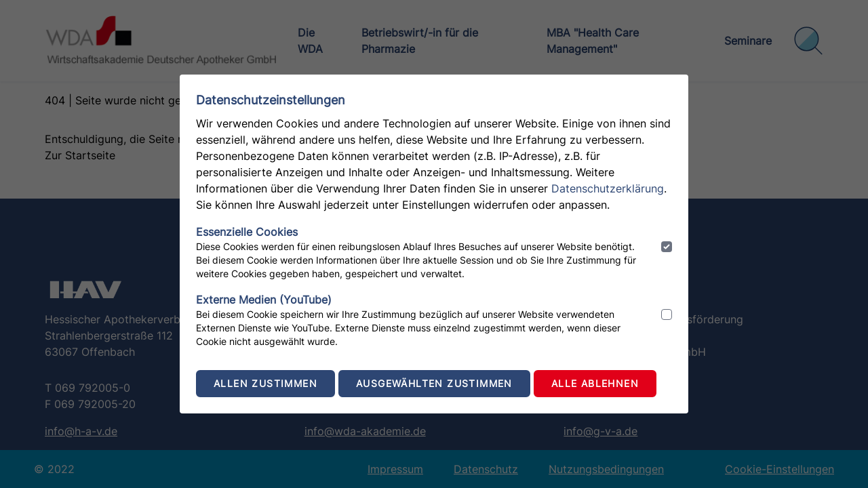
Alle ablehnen (595, 383)
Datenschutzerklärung (608, 188)
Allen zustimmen (265, 383)
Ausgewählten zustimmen (434, 383)
